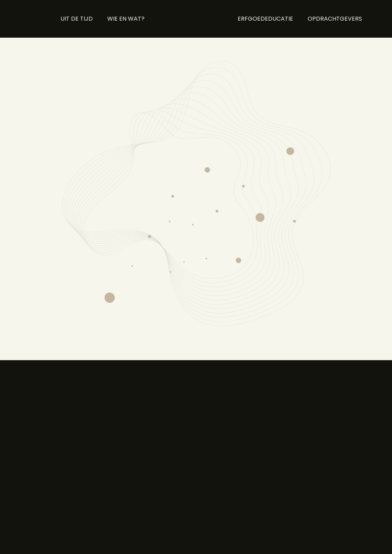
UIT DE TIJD (77, 19)
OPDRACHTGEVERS (335, 19)
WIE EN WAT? (126, 19)
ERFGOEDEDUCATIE (265, 19)
